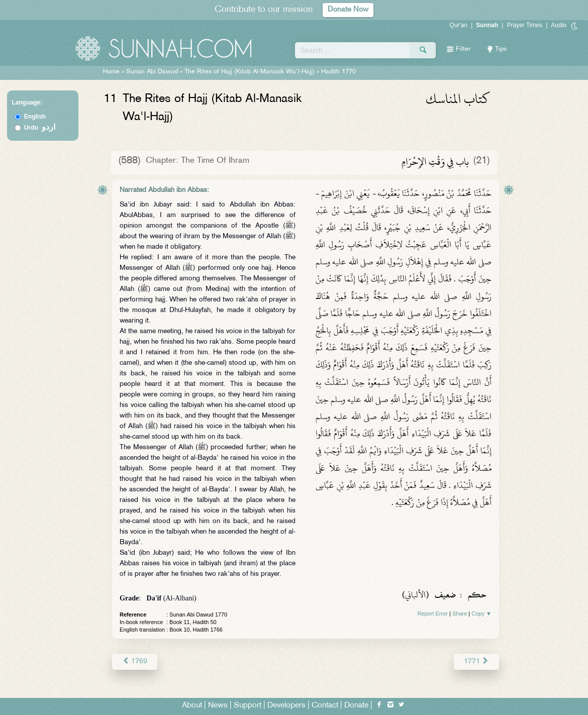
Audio (559, 25)
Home (111, 72)
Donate (356, 706)
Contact (325, 706)
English (35, 117)
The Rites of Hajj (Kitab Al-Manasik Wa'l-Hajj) (250, 72)
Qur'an (459, 25)
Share (460, 614)
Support (248, 706)
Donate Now (348, 10)
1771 (477, 661)
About (192, 706)
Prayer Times (524, 25)
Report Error (432, 614)
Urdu (40, 128)
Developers (286, 706)
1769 (134, 661)
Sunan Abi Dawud (152, 72)
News (218, 706)
